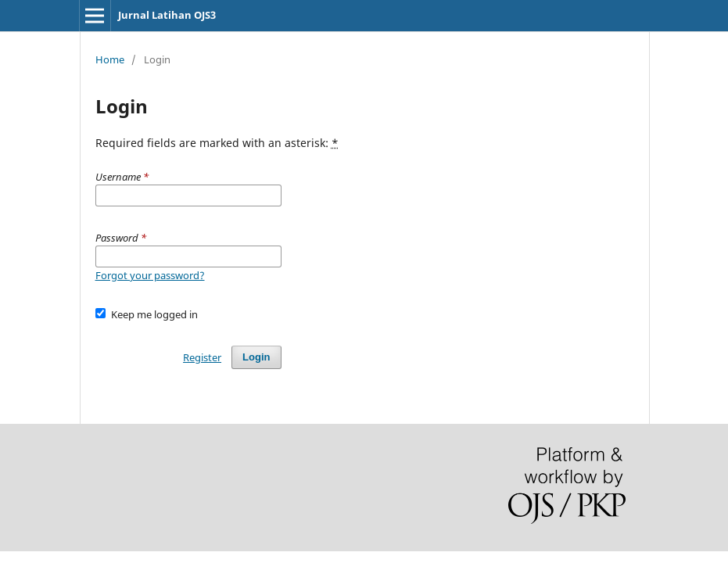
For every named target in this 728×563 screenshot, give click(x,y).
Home (110, 59)
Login (256, 357)
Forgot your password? (150, 275)
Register (202, 357)
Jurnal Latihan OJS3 (167, 15)
